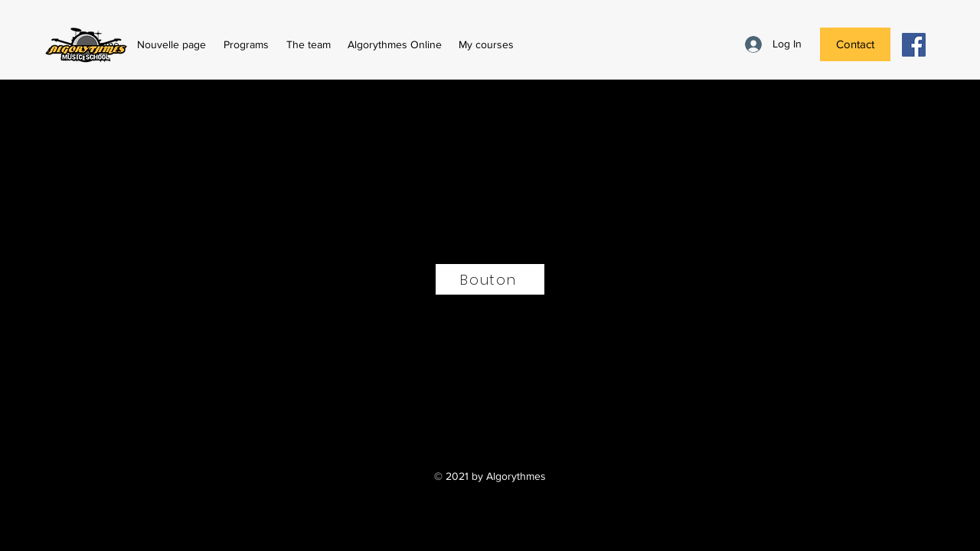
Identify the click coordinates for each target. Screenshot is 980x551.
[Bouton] (490, 279)
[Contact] (855, 44)
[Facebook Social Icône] (914, 45)
